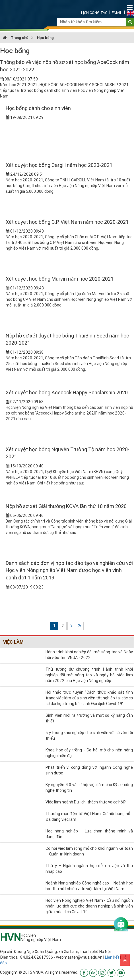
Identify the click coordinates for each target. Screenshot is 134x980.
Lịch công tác (94, 13)
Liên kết (112, 957)
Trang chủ (16, 38)
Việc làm (13, 642)
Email (117, 13)
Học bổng (45, 38)
